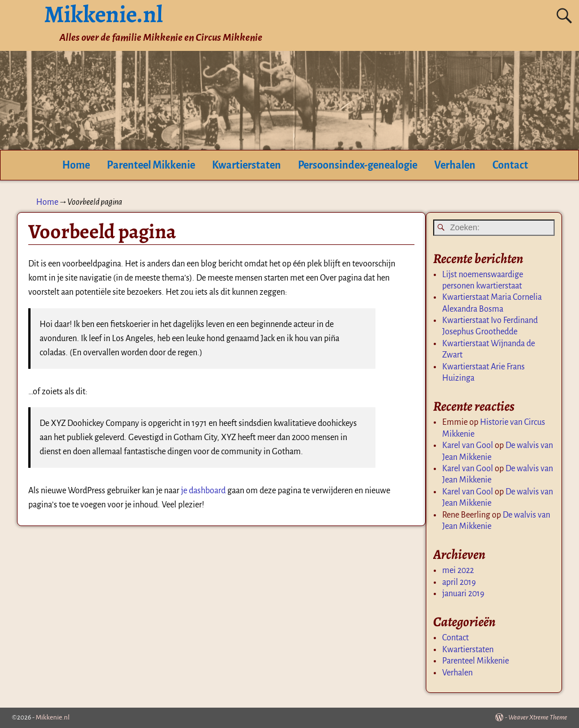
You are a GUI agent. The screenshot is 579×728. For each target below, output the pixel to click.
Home (76, 165)
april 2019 (459, 582)
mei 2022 (458, 570)
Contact (510, 165)
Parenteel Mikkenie (151, 165)
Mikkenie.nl (53, 718)
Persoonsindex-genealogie (358, 165)
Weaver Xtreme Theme (538, 718)
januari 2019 (463, 593)
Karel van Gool (468, 445)
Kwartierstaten (247, 165)
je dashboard (203, 490)
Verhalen (455, 165)
